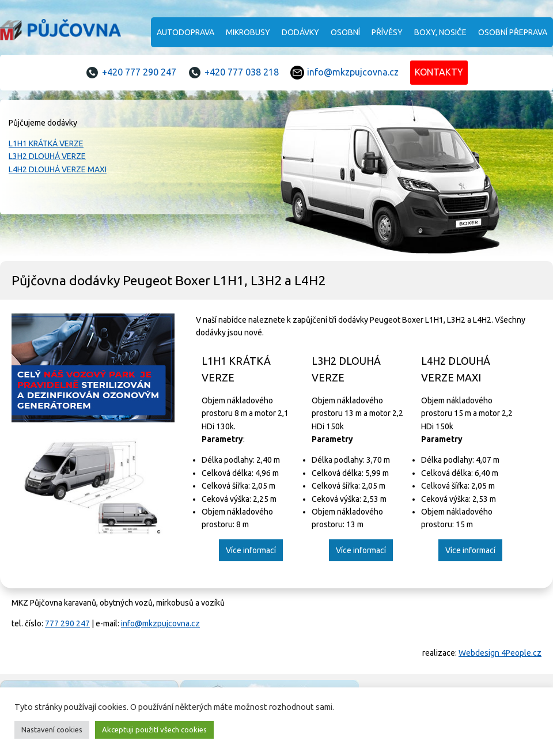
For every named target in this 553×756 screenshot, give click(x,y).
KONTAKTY (439, 72)
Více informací (251, 550)
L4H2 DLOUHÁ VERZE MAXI (58, 169)
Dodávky (300, 32)
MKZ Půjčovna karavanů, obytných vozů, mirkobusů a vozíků (60, 32)
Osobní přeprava (513, 32)
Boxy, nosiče (440, 32)
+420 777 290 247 (139, 72)
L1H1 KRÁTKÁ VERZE (46, 143)
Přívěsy (387, 32)
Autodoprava (185, 32)
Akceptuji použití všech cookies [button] (154, 729)
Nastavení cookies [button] (52, 729)
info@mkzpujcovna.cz (353, 72)
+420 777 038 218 (242, 72)
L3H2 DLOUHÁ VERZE (47, 156)
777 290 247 (67, 623)
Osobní (345, 32)
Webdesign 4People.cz (500, 653)
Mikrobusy (248, 32)
